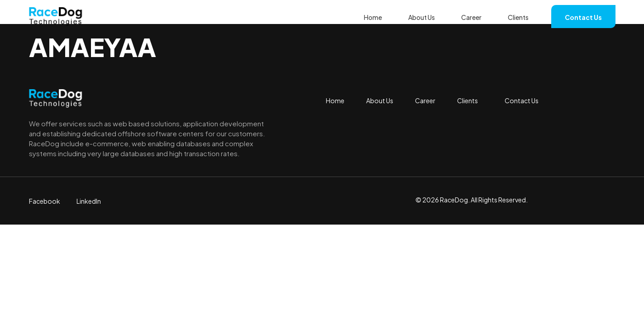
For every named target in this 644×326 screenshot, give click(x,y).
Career (471, 17)
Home (373, 17)
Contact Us (583, 17)
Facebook (45, 201)
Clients (518, 17)
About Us (422, 17)
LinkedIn (89, 201)
